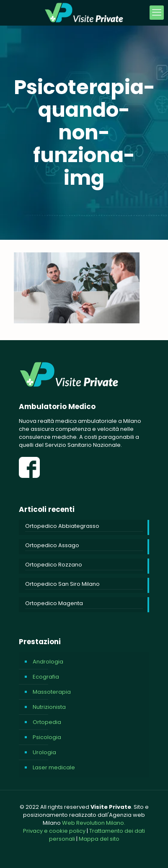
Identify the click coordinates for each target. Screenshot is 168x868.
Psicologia (47, 737)
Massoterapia (52, 692)
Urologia (44, 752)
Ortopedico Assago (52, 545)
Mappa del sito (99, 839)
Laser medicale (54, 767)
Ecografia (46, 677)
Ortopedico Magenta (54, 603)
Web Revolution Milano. (94, 823)
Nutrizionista (49, 707)
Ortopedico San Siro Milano (62, 584)
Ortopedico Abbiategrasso (62, 526)
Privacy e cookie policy (54, 831)
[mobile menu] (157, 13)
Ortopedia (47, 722)
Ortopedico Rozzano (54, 565)
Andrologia (48, 662)
